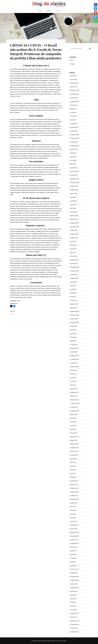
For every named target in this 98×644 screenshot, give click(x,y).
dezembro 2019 (75, 356)
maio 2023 (74, 205)
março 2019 (74, 389)
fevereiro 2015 (74, 569)
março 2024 (74, 168)
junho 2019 (74, 378)
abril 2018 (73, 429)
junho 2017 (74, 466)
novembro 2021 (75, 271)
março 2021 (74, 300)
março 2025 (74, 124)
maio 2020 (74, 337)
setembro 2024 (75, 146)
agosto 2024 (74, 149)
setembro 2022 (75, 234)
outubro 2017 (74, 451)
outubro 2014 (74, 584)
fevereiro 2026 (74, 83)
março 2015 (74, 566)
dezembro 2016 (75, 488)
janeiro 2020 (74, 352)
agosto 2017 (74, 459)
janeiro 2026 (74, 87)
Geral (58, 11)
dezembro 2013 (75, 621)
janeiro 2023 (74, 219)
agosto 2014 (74, 591)
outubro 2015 (74, 540)
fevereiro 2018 (74, 437)
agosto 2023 (74, 194)
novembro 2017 (75, 448)
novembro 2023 (75, 183)
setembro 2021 (75, 278)
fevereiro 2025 (74, 127)
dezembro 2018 (75, 400)
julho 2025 (73, 109)
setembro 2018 (75, 411)
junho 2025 (74, 113)
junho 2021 (74, 289)
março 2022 (74, 256)
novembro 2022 (75, 227)
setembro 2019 (75, 367)
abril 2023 (73, 208)
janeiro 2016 (74, 529)
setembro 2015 (75, 543)
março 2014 (74, 610)
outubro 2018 (74, 407)
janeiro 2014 (74, 617)
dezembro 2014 (75, 577)
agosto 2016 (74, 503)
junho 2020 (74, 334)
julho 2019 (73, 374)
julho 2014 (73, 595)
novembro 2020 (75, 315)
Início (40, 11)
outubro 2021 (74, 275)
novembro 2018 (75, 404)
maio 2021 (74, 293)
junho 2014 (74, 599)
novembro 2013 (75, 624)
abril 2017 (73, 473)
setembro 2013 (75, 632)
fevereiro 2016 (74, 525)
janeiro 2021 (74, 308)
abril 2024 (73, 164)
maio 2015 (74, 558)
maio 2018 (74, 426)
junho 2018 (74, 422)
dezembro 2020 (75, 311)
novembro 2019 (75, 359)
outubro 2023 (74, 186)
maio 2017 (74, 470)
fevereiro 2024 (74, 171)
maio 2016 (74, 514)
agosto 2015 (74, 547)
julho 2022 (73, 241)
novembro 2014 (75, 580)
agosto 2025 (74, 105)
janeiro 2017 (74, 485)
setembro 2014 (75, 588)
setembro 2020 (75, 322)
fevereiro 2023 (74, 216)
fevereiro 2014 (74, 613)
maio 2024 (74, 160)
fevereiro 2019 (74, 392)
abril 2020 (73, 341)
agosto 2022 (74, 238)
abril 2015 (73, 562)
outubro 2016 (74, 496)
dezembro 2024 (75, 135)
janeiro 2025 (74, 131)
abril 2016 (73, 518)
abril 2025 (73, 120)
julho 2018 (73, 418)
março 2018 (74, 433)
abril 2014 (73, 606)
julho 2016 (73, 507)
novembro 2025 (75, 94)
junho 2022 (74, 245)
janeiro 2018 (74, 440)
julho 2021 (73, 286)
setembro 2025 (75, 102)
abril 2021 (73, 297)
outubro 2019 (74, 363)
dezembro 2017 (75, 444)
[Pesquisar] (90, 49)
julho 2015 (73, 551)
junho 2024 (74, 157)
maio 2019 (74, 381)
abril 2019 (73, 385)
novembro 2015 (75, 536)
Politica (73, 64)
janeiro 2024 (74, 175)
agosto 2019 (74, 370)
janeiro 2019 (74, 396)
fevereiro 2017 (74, 481)
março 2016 (74, 521)
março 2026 (74, 79)
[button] (96, 5)
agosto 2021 (74, 282)
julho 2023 (73, 197)
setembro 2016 (75, 499)
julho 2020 (73, 330)
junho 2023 (74, 201)
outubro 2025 (74, 98)
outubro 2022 (74, 230)
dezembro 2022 (75, 223)
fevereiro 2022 (74, 260)
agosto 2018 (74, 415)
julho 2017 (73, 462)
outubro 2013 (74, 628)
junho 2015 (74, 555)
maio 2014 (74, 602)
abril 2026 (73, 76)
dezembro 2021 (75, 267)
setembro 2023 (75, 190)
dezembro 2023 (75, 179)
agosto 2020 (74, 326)
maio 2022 (74, 249)
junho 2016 (74, 510)
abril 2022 (73, 253)
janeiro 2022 (74, 264)
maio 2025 (74, 116)
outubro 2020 (74, 319)
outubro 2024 (74, 142)
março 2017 (74, 477)
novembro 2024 (75, 138)
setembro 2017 (75, 455)
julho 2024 (73, 153)
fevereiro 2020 (74, 348)
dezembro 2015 (75, 532)
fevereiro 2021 (74, 304)
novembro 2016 (75, 492)
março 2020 (74, 345)
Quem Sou (49, 11)
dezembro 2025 (75, 90)
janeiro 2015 (74, 573)
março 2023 (74, 212)
